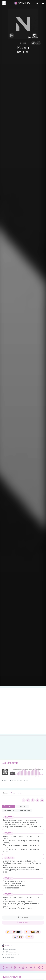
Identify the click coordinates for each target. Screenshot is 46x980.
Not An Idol (23, 52)
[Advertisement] (23, 711)
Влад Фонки (7, 946)
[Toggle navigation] (43, 3)
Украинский (9, 810)
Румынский (22, 806)
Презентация (16, 793)
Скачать (23, 917)
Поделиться (23, 922)
